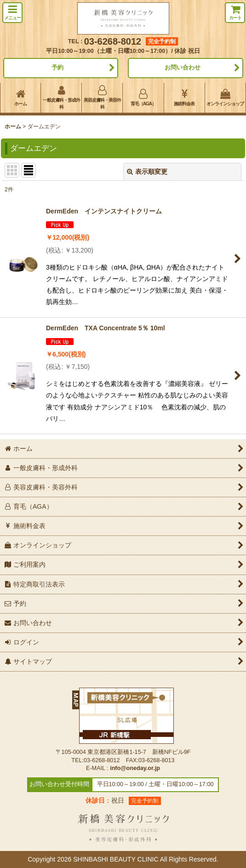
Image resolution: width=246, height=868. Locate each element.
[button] (12, 13)
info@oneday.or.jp (135, 768)
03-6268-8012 (113, 41)
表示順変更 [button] (147, 172)
